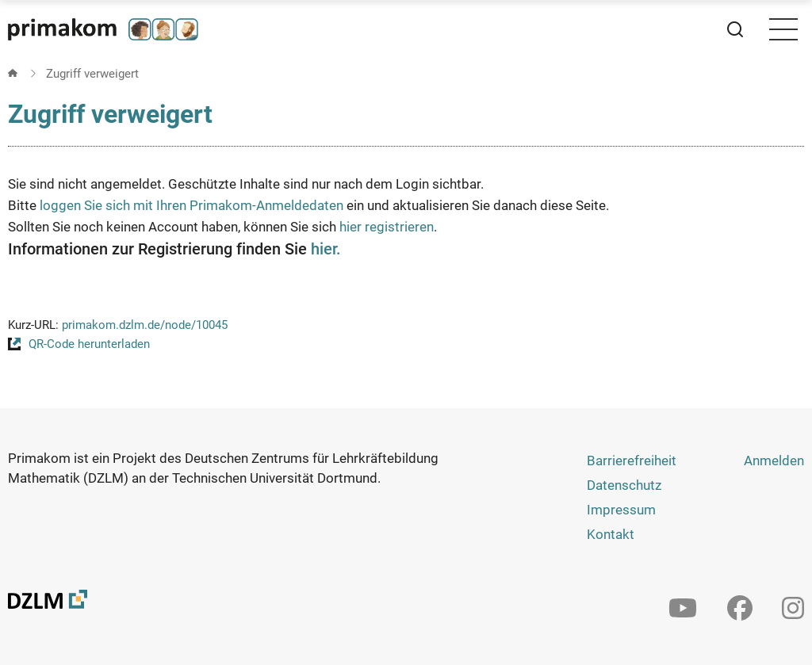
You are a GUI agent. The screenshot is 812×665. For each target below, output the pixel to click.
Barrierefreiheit (632, 461)
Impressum (621, 510)
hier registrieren (387, 227)
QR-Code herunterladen (89, 344)
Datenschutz (624, 485)
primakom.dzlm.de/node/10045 (145, 325)
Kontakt (611, 534)
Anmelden (774, 461)
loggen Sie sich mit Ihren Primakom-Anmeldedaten (192, 205)
